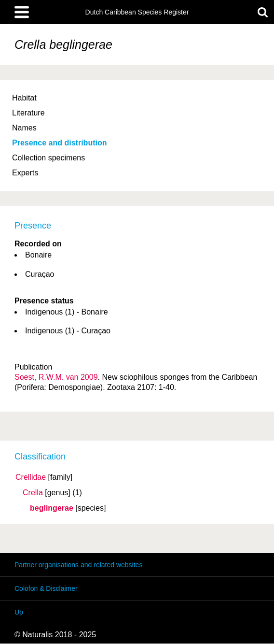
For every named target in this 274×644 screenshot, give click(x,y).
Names (24, 128)
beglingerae (52, 508)
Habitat (24, 98)
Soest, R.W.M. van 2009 (56, 377)
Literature (28, 113)
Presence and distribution (59, 143)
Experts (25, 173)
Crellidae (31, 477)
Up (19, 612)
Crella (33, 493)
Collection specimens (48, 158)
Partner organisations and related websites (78, 565)
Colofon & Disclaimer (46, 588)
